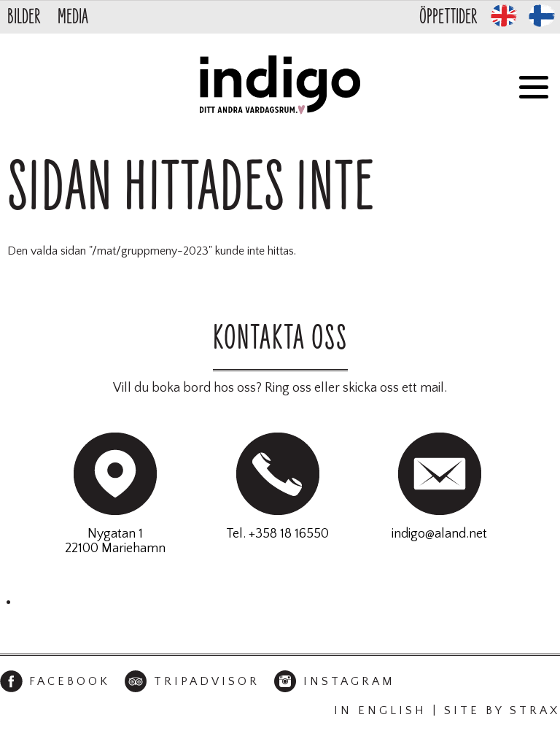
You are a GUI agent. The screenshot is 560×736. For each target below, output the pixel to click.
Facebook (70, 681)
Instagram (349, 681)
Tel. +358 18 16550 (277, 534)
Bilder (24, 17)
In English (380, 710)
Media (73, 17)
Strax (535, 710)
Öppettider (448, 17)
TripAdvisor (207, 681)
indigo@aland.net (439, 534)
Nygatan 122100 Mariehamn (115, 541)
